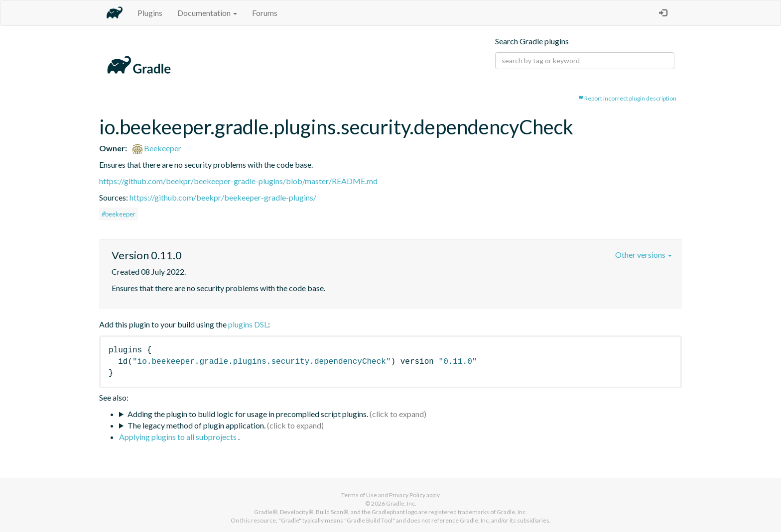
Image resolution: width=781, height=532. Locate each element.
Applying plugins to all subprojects (179, 437)
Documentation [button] (207, 13)
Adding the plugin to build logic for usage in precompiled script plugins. (248, 414)
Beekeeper (157, 148)
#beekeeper (119, 214)
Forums (265, 13)
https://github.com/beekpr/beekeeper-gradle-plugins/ (223, 197)
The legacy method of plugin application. (196, 425)
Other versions (644, 255)
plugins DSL (248, 324)
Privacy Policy (407, 495)
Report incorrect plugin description (627, 98)
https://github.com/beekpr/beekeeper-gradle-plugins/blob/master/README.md (238, 181)
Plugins (150, 13)
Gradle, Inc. (401, 503)
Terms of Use (359, 495)
